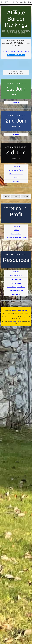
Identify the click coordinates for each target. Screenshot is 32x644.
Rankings (13, 51)
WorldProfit (16, 103)
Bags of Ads (16, 294)
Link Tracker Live (16, 279)
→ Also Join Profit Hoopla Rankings (16, 238)
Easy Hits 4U (16, 181)
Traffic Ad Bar (16, 166)
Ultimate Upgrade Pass (16, 291)
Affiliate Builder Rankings (16, 19)
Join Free (25, 197)
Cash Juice (16, 272)
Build (18, 51)
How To (6, 197)
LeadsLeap (16, 134)
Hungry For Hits (16, 234)
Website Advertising (16, 321)
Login (22, 51)
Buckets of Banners (16, 276)
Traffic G (16, 178)
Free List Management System (16, 287)
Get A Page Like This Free (16, 55)
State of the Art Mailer (16, 174)
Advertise (23, 2)
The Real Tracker (16, 283)
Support (26, 51)
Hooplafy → (6, 2)
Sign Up (16, 2)
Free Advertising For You (16, 170)
